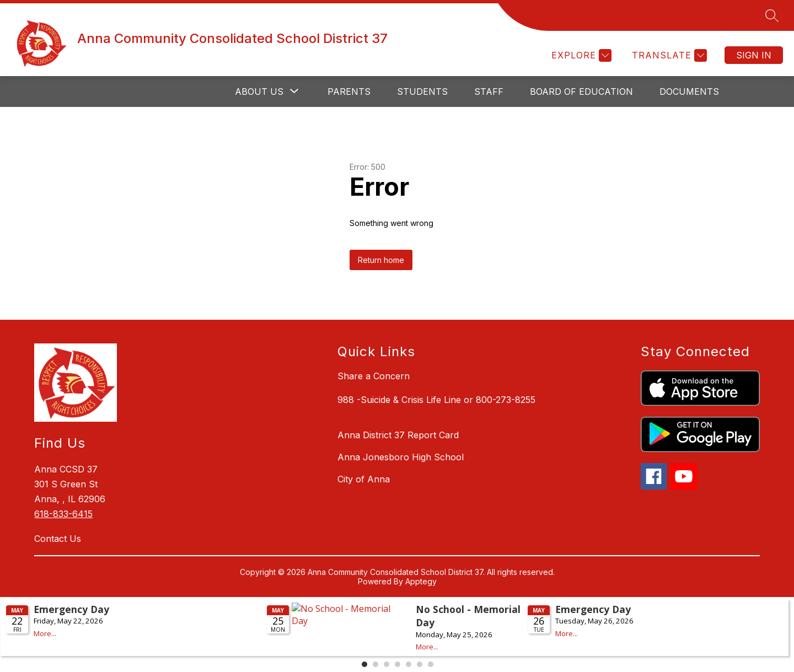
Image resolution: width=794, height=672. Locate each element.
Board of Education (581, 92)
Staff (489, 92)
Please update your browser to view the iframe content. (397, 633)
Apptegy (421, 581)
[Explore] (580, 55)
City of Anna (364, 479)
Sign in (754, 55)
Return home (381, 260)
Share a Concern (374, 376)
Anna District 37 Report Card (398, 435)
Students (422, 92)
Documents (689, 92)
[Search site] (772, 15)
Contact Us (58, 539)
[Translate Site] (668, 55)
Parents (349, 92)
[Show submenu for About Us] (259, 92)
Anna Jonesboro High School (401, 457)
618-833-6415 (63, 514)
